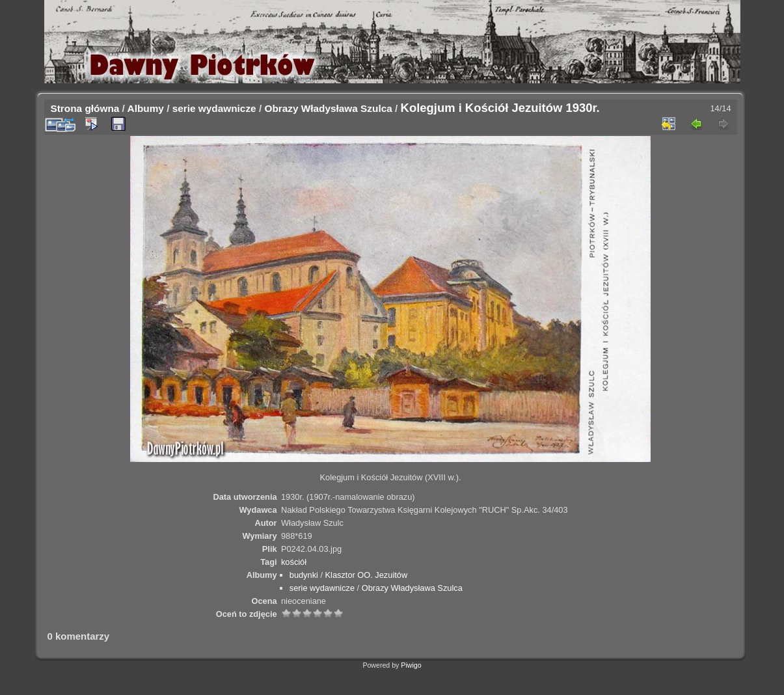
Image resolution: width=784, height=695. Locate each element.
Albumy (146, 108)
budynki (304, 575)
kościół (294, 562)
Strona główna (85, 108)
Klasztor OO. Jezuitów (367, 575)
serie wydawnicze (214, 108)
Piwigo (411, 665)
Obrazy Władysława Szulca (328, 108)
